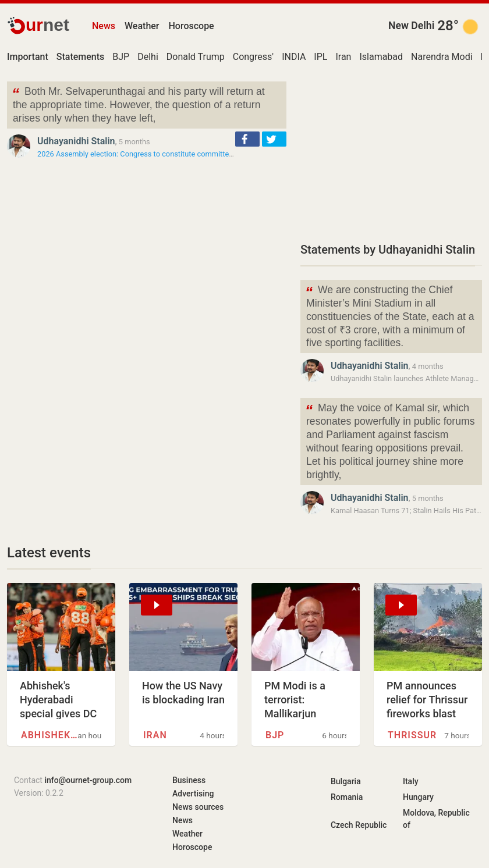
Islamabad (381, 57)
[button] (247, 139)
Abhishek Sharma (49, 735)
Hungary (418, 797)
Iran (343, 57)
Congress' (253, 57)
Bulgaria (346, 781)
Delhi (148, 57)
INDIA (294, 57)
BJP (121, 57)
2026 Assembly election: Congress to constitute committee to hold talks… (159, 154)
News (104, 26)
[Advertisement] (391, 154)
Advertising (193, 794)
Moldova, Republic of (436, 819)
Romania (347, 797)
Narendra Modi (442, 57)
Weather (142, 26)
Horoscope (192, 26)
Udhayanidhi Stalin (76, 141)
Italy (411, 781)
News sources (198, 807)
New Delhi (411, 26)
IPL (320, 57)
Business (189, 780)
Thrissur (412, 735)
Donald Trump (196, 57)
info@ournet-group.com (88, 780)
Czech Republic (359, 825)
